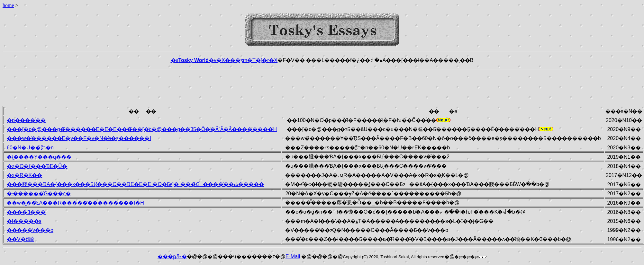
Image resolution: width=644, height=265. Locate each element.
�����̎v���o (30, 230)
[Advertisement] (322, 86)
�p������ (26, 120)
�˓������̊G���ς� (39, 194)
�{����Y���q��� (39, 157)
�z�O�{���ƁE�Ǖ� (37, 166)
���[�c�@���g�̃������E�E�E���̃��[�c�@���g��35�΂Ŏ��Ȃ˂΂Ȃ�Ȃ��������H (142, 129)
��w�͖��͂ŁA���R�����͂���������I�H (75, 203)
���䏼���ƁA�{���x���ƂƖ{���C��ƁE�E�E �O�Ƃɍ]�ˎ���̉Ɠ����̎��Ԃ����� (135, 184)
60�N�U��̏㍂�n (30, 148)
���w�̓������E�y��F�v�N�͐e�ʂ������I (79, 138)
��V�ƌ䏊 (20, 239)
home (8, 5)
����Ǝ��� (26, 212)
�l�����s (24, 221)
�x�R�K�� (24, 175)
